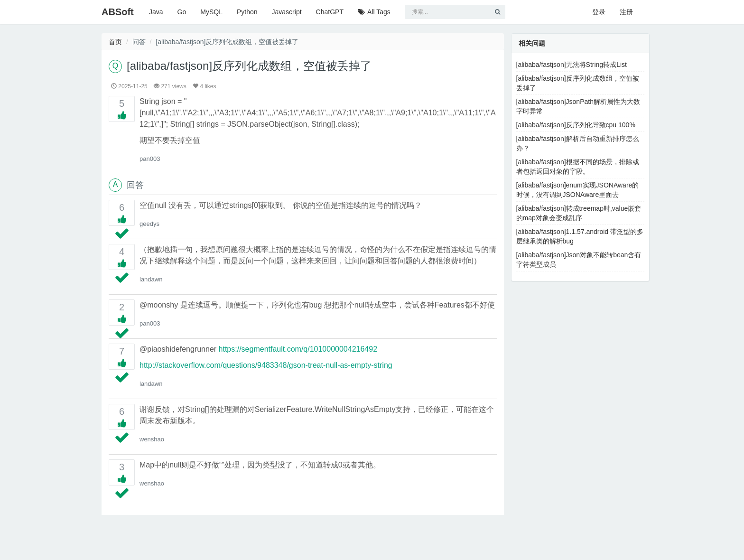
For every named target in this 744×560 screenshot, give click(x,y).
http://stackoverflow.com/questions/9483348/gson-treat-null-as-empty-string (266, 365)
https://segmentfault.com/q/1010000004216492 (298, 349)
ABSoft (118, 12)
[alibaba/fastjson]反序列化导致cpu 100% (576, 125)
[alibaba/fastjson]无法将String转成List (572, 65)
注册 (626, 12)
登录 (599, 12)
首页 (115, 42)
